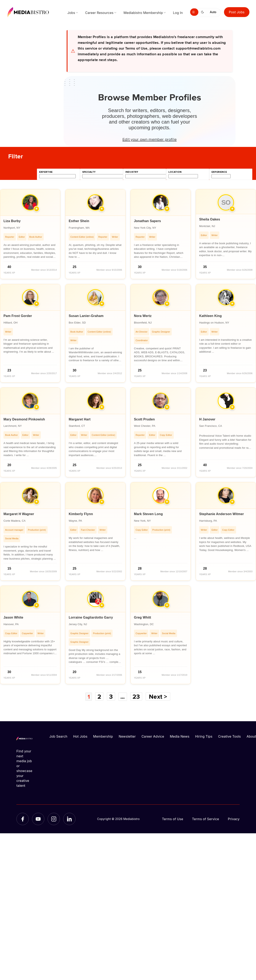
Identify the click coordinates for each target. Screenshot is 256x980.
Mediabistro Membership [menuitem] (143, 13)
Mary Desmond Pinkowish (24, 419)
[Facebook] (23, 819)
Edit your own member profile (150, 139)
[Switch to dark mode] (203, 12)
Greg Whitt (143, 617)
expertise (46, 172)
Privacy (234, 819)
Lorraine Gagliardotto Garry (91, 617)
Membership (103, 736)
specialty (89, 172)
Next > (159, 696)
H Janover (207, 419)
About (251, 736)
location (175, 172)
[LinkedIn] (69, 819)
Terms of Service (206, 819)
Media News (180, 736)
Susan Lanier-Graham (86, 316)
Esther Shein (79, 221)
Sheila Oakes (210, 219)
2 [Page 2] (99, 696)
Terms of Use (173, 819)
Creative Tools (229, 736)
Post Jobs (237, 12)
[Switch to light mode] (194, 12)
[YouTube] (38, 819)
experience (219, 172)
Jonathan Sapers (147, 221)
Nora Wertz (143, 316)
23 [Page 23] (137, 696)
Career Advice (153, 736)
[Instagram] (54, 819)
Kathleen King (210, 316)
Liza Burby (12, 221)
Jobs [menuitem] (71, 13)
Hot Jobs (80, 736)
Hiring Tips (204, 736)
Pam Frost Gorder (18, 316)
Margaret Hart (80, 419)
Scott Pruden (144, 419)
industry (132, 172)
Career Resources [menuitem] (99, 13)
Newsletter (127, 736)
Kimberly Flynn (81, 514)
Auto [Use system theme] (213, 12)
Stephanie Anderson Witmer (222, 514)
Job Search (58, 736)
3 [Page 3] (111, 696)
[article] (30, 234)
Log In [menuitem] (178, 13)
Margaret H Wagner (19, 514)
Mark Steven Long (148, 514)
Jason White (13, 617)
